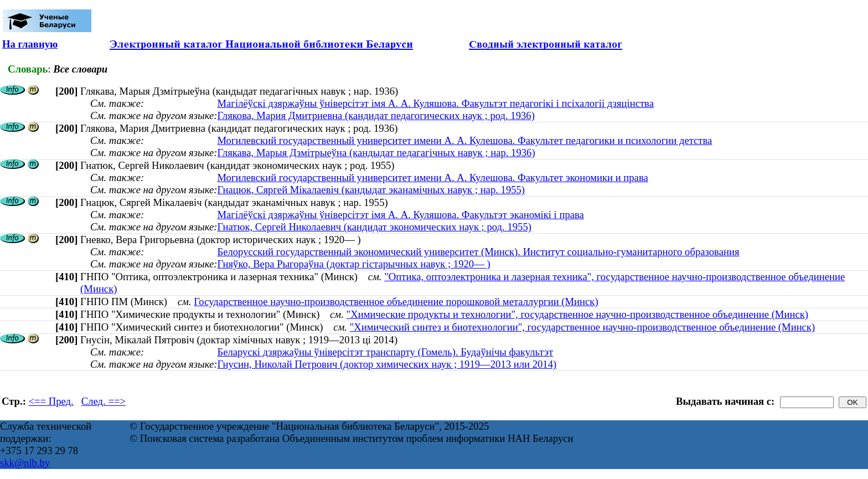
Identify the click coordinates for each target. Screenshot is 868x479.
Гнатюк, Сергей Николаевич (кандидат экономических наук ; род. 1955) (374, 227)
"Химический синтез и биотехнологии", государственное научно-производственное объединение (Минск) (582, 327)
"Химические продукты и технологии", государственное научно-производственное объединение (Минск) (577, 314)
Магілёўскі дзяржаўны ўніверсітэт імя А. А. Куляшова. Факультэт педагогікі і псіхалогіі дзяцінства (435, 103)
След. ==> (104, 401)
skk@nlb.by (25, 463)
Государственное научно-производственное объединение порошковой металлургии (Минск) (396, 302)
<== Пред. (51, 401)
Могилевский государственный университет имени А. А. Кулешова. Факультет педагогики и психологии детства (464, 140)
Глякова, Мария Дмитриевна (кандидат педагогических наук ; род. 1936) (376, 115)
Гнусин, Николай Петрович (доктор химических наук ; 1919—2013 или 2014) (387, 364)
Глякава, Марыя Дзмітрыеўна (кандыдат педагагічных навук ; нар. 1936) (376, 153)
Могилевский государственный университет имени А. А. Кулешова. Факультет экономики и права (432, 177)
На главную (30, 44)
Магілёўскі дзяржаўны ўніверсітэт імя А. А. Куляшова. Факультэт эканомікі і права (400, 215)
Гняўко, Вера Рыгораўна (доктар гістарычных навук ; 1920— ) (353, 264)
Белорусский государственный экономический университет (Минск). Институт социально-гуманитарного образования (478, 252)
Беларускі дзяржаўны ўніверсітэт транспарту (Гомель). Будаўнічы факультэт (385, 352)
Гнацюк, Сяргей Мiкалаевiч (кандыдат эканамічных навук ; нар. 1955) (371, 190)
